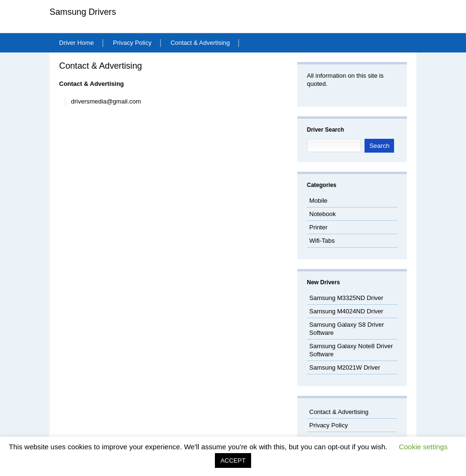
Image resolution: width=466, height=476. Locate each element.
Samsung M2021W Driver (345, 367)
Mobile (318, 201)
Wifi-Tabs (322, 241)
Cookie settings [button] (423, 447)
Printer (318, 227)
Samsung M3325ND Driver (346, 298)
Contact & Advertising (200, 43)
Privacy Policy (132, 43)
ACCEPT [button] (233, 460)
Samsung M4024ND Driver (346, 311)
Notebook (323, 214)
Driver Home (76, 43)
